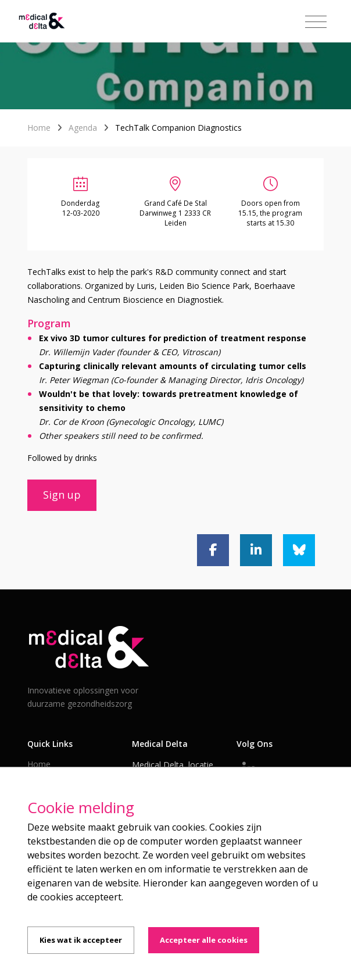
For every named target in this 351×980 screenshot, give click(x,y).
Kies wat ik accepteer (81, 940)
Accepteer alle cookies (204, 940)
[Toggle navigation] (316, 22)
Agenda (83, 128)
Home (39, 128)
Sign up (62, 495)
